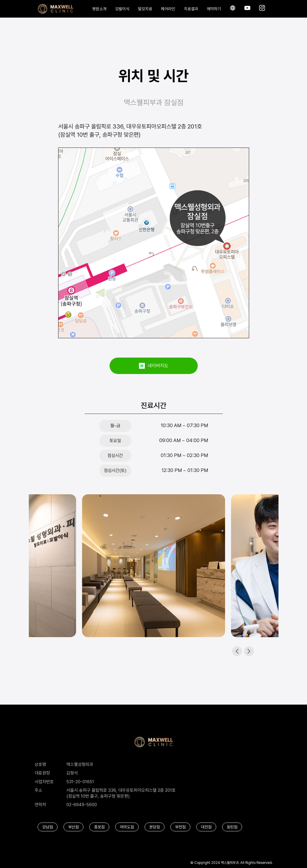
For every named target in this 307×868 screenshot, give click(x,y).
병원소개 (99, 9)
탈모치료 (145, 9)
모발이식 (122, 9)
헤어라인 (168, 9)
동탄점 (232, 827)
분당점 (155, 827)
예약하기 (214, 9)
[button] (249, 651)
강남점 (48, 827)
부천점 (180, 827)
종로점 (99, 827)
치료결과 (191, 9)
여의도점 (127, 827)
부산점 (73, 827)
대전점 (206, 827)
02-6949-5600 (82, 805)
